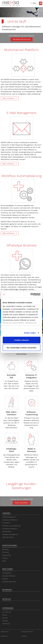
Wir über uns (7, 612)
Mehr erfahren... (9, 98)
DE (32, 3)
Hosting (5, 558)
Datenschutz (5, 632)
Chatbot (5, 579)
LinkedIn (24, 636)
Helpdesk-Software (9, 576)
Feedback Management (10, 534)
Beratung (5, 549)
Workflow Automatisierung (11, 526)
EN (35, 3)
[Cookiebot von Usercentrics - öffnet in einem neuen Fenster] (31, 294)
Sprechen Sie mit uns (22, 39)
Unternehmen (8, 608)
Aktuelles (6, 599)
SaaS (4, 561)
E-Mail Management (9, 517)
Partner (5, 615)
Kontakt (5, 621)
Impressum (6, 624)
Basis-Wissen (8, 569)
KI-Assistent (6, 523)
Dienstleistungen (10, 545)
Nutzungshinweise (27, 632)
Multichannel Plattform (10, 520)
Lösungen (6, 513)
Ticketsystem (7, 573)
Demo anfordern (21, 503)
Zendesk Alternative (9, 582)
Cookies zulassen (22, 340)
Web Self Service (8, 537)
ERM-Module (7, 531)
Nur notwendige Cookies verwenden (21, 348)
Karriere (5, 618)
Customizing (6, 555)
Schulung (5, 552)
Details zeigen (30, 333)
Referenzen (7, 590)
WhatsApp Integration (10, 529)
